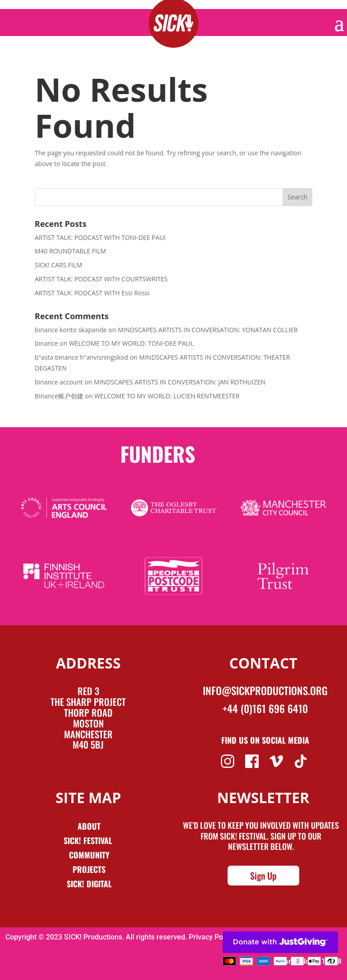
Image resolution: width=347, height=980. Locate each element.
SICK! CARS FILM (58, 265)
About (89, 826)
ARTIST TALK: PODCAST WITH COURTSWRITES (101, 279)
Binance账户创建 (59, 396)
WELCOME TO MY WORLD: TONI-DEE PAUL (131, 343)
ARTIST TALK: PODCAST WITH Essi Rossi (92, 293)
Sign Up (263, 876)
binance (46, 343)
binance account (59, 382)
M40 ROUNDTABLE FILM (70, 251)
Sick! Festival (89, 840)
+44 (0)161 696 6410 (265, 709)
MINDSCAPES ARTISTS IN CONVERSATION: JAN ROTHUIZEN (180, 382)
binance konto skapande (71, 330)
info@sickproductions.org (265, 691)
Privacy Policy (211, 937)
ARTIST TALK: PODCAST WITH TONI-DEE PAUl (100, 237)
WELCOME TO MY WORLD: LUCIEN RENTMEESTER (167, 396)
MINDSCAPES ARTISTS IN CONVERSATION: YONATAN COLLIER (208, 330)
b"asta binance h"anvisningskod (81, 357)
